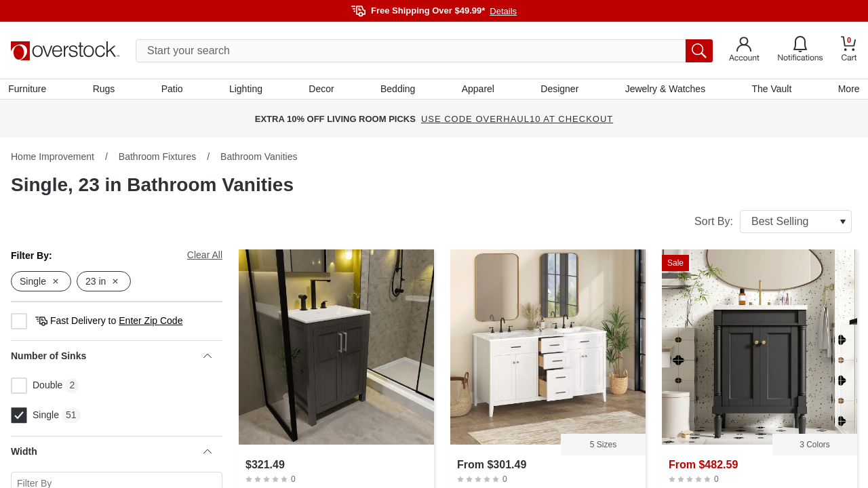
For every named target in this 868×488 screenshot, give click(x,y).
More (846, 90)
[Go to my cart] (849, 50)
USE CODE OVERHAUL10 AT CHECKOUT (517, 122)
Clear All (205, 258)
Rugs (106, 90)
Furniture (30, 90)
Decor (322, 90)
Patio (174, 90)
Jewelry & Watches (664, 90)
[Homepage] (65, 51)
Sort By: (773, 224)
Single (35, 418)
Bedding (398, 90)
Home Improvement (53, 159)
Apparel (477, 90)
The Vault (770, 90)
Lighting (246, 90)
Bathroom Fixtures (157, 159)
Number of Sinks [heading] (111, 359)
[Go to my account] (744, 51)
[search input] (424, 51)
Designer (559, 90)
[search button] (699, 51)
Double (37, 388)
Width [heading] (111, 454)
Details (503, 11)
